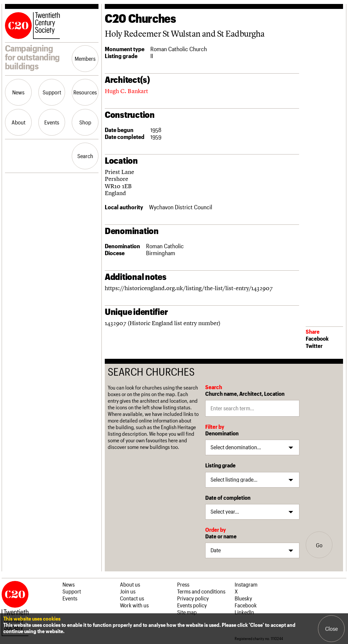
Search (85, 156)
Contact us (132, 598)
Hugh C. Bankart (126, 91)
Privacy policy (193, 598)
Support (52, 92)
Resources (85, 92)
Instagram (246, 584)
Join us (128, 591)
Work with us (134, 605)
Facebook (317, 338)
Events (52, 122)
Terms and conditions (201, 591)
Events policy (192, 605)
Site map (187, 612)
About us (130, 584)
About (19, 122)
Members (85, 58)
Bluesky (243, 598)
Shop (85, 122)
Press (183, 584)
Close (331, 628)
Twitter (314, 346)
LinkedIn (244, 612)
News (18, 92)
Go (319, 545)
